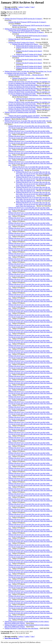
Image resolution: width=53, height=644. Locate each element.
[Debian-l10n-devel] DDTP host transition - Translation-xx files (32, 95)
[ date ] (33, 7)
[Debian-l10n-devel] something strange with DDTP (20, 112)
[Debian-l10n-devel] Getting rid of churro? (22, 42)
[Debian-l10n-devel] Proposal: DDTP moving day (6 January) (24, 19)
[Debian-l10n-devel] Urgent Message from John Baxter (22, 628)
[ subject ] (21, 7)
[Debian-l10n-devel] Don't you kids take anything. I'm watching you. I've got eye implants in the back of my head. (29, 82)
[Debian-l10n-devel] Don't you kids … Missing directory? (26, 75)
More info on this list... (12, 9)
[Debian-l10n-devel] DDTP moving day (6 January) (21, 29)
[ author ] (27, 7)
